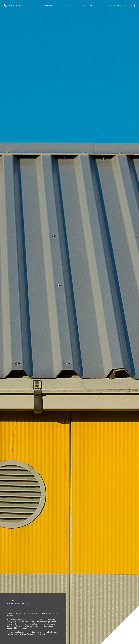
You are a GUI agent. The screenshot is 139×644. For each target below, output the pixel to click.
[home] (14, 6)
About (82, 6)
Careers (92, 6)
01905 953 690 (114, 6)
